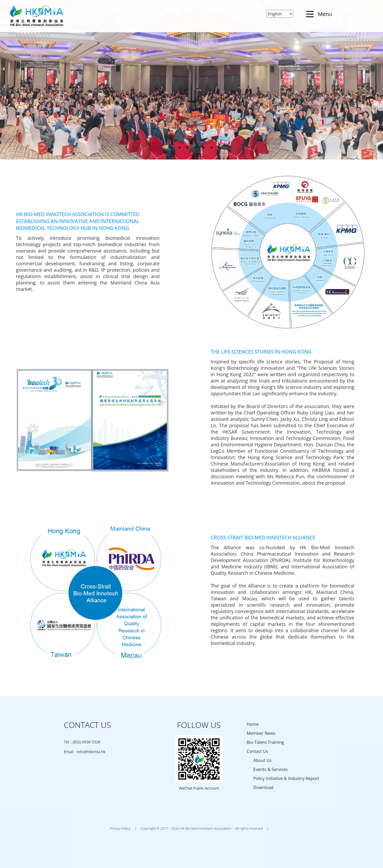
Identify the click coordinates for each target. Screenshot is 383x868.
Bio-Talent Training (265, 742)
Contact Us (257, 751)
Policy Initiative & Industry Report (286, 778)
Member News (261, 733)
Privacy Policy (120, 828)
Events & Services (270, 769)
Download (263, 787)
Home (253, 724)
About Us (262, 760)
